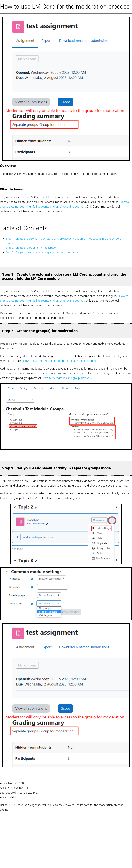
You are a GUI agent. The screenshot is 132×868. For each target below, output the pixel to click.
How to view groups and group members (67, 378)
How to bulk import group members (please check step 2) (60, 361)
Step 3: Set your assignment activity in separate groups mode (43, 252)
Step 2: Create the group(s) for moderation (32, 248)
